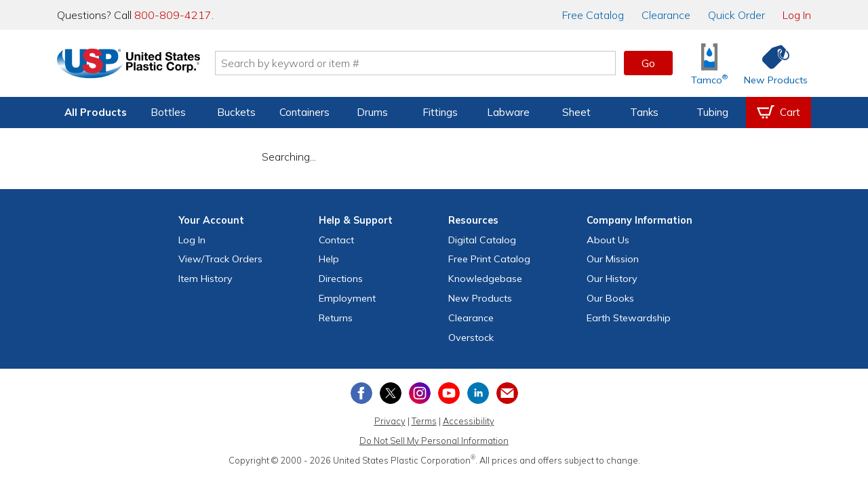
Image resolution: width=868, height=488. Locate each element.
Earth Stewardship (629, 318)
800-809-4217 (173, 15)
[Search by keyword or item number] (424, 63)
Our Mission (613, 259)
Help (329, 259)
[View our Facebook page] (361, 393)
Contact (336, 240)
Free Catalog (489, 259)
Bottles (168, 112)
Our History (612, 279)
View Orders (220, 259)
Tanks (644, 112)
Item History (205, 279)
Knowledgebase (485, 279)
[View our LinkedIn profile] (478, 393)
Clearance (666, 15)
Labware (508, 112)
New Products (480, 298)
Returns (336, 318)
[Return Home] (137, 66)
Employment (347, 298)
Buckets (236, 112)
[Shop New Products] (771, 63)
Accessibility (469, 421)
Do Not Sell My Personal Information (434, 441)
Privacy (390, 421)
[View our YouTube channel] (449, 393)
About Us (608, 240)
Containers (304, 112)
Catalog (593, 15)
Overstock (471, 338)
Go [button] (648, 63)
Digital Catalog (482, 240)
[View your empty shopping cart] (778, 113)
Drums (372, 112)
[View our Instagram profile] (420, 393)
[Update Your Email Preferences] (507, 393)
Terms (424, 421)
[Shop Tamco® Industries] (709, 63)
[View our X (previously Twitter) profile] (391, 393)
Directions (341, 279)
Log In (797, 15)
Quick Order (736, 15)
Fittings (440, 112)
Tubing (712, 112)
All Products (96, 112)
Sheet (576, 112)
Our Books (610, 298)
